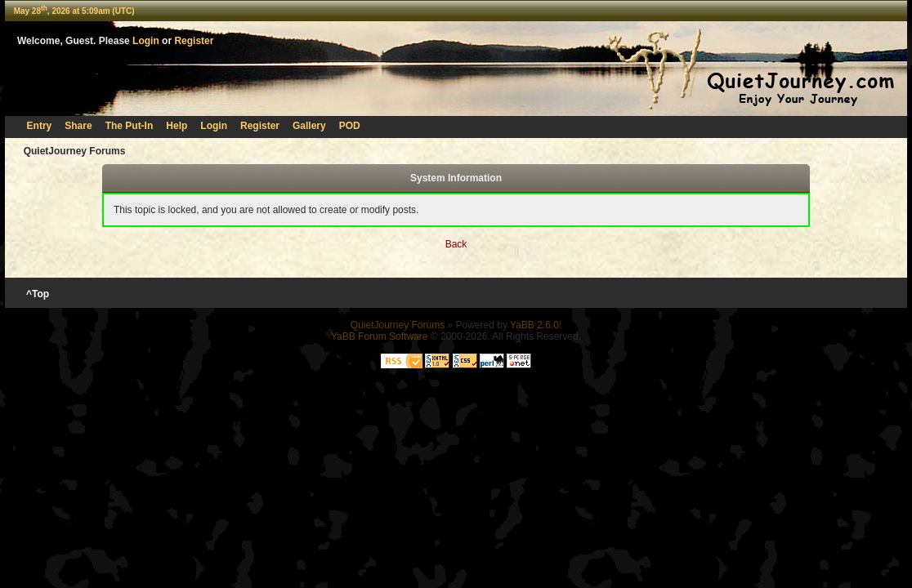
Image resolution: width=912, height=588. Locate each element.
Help (177, 126)
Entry (40, 126)
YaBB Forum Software (380, 336)
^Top (38, 294)
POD (350, 126)
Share (78, 126)
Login (146, 41)
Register (194, 41)
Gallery (309, 126)
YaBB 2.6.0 (534, 325)
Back (456, 244)
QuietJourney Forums (75, 151)
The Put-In (130, 126)
